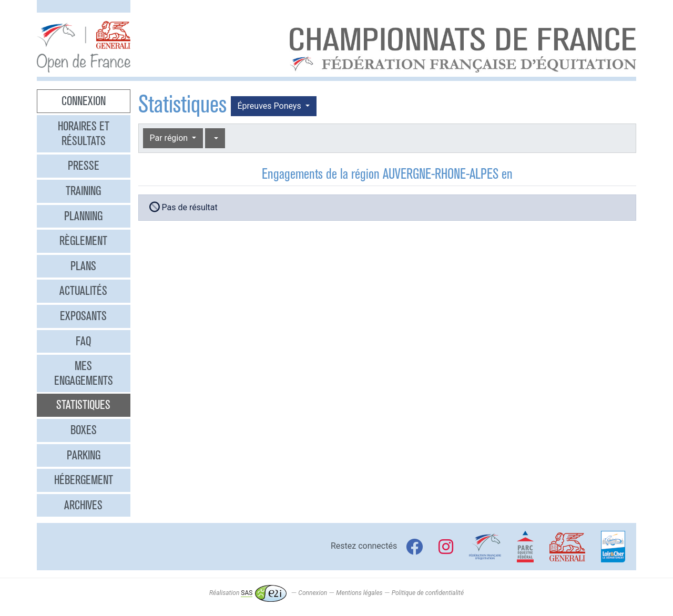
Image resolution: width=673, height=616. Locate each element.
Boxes (84, 430)
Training (83, 191)
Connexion (84, 101)
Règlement (83, 241)
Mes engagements (84, 373)
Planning (83, 216)
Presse (84, 166)
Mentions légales (359, 593)
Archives (83, 505)
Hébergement (84, 480)
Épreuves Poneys (271, 106)
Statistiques (83, 405)
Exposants (83, 316)
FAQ (83, 341)
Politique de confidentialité (428, 593)
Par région (170, 138)
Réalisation (248, 593)
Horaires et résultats (84, 134)
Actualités (83, 291)
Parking (84, 455)
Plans (83, 266)
